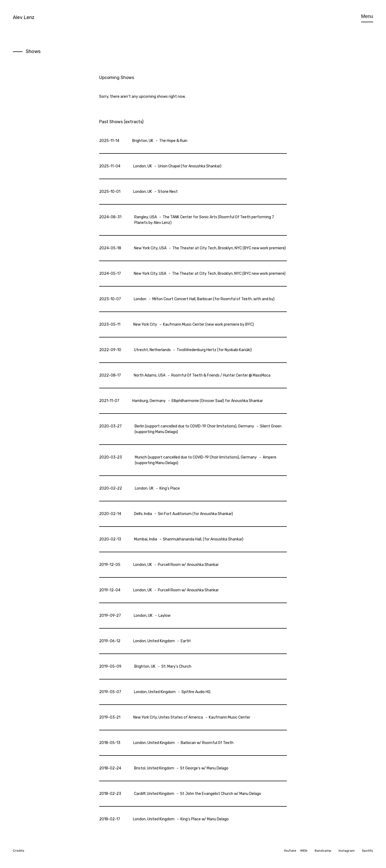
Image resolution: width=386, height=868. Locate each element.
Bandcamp (323, 851)
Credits (19, 851)
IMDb (304, 851)
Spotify (368, 851)
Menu (367, 16)
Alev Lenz (24, 17)
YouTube (290, 851)
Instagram (347, 851)
